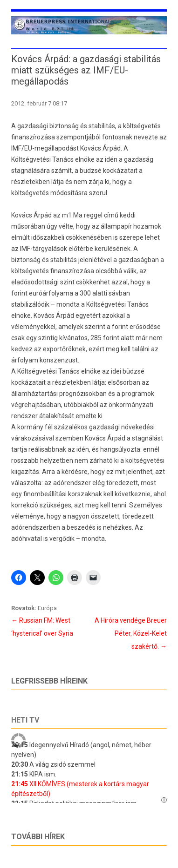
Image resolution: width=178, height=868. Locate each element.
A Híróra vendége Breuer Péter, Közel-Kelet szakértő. (131, 633)
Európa (47, 608)
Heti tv (25, 720)
